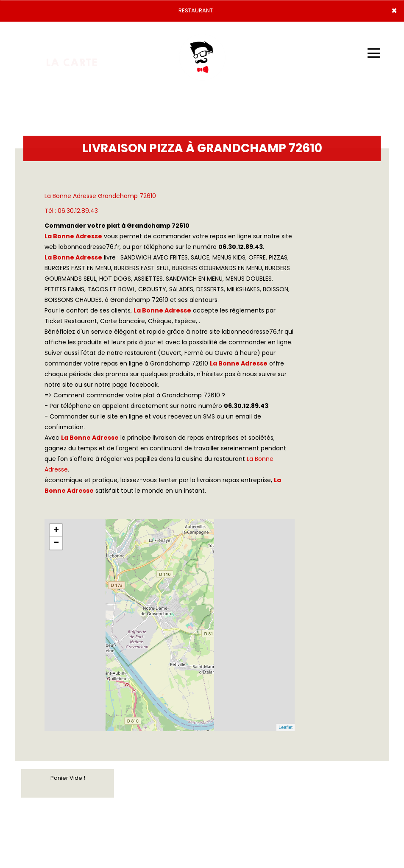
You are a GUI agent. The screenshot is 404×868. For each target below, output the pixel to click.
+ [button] (56, 530)
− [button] (56, 543)
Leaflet (286, 727)
